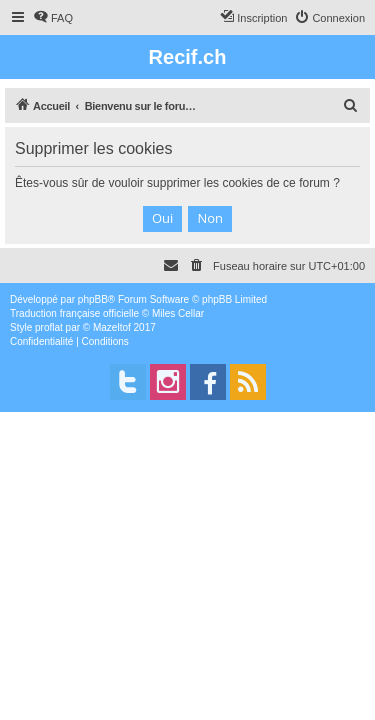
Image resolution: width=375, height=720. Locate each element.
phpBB (93, 299)
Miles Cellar (178, 313)
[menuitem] (53, 18)
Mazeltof (112, 327)
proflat (49, 327)
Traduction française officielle (74, 313)
